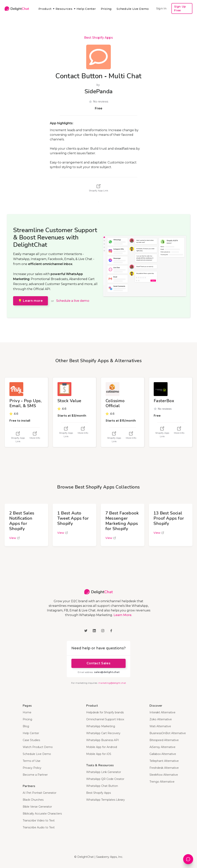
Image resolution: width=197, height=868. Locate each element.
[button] (45, 9)
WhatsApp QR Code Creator (105, 779)
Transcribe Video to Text (39, 820)
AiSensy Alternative (162, 747)
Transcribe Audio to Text (39, 827)
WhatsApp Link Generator (104, 772)
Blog (26, 726)
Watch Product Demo (38, 747)
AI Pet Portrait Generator (40, 793)
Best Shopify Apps (98, 38)
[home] (17, 9)
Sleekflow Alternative (164, 775)
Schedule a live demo (73, 301)
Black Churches (33, 800)
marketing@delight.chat (112, 683)
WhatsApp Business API (103, 740)
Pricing (106, 9)
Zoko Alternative (161, 719)
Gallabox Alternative (163, 754)
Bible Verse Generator (37, 807)
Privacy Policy (32, 768)
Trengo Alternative (162, 782)
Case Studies (31, 740)
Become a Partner (35, 775)
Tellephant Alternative (164, 761)
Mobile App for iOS (99, 754)
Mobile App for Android (102, 747)
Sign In (161, 8)
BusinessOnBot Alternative (168, 733)
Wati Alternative (160, 726)
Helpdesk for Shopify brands (105, 712)
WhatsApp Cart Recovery (103, 733)
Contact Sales (98, 663)
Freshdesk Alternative (164, 768)
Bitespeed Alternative (164, 740)
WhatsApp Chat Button (102, 786)
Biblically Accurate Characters (42, 814)
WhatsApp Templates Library (106, 800)
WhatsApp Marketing (101, 726)
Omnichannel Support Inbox (105, 719)
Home (27, 712)
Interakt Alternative (162, 712)
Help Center (86, 9)
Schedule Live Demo (133, 9)
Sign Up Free (180, 8)
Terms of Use (32, 761)
